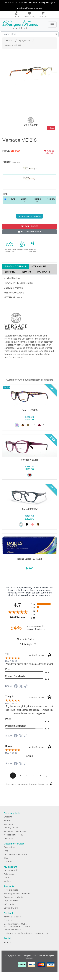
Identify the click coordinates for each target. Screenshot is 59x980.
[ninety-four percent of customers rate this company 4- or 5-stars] (29, 628)
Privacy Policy (11, 828)
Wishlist (8, 881)
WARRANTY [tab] (43, 272)
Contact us (9, 847)
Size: (5, 194)
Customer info (11, 870)
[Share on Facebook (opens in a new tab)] (16, 687)
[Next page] (47, 776)
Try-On (7, 387)
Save (51, 128)
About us (8, 838)
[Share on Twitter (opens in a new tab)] (21, 686)
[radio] (42, 604)
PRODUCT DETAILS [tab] (16, 267)
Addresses (9, 874)
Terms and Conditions (15, 831)
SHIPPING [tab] (10, 272)
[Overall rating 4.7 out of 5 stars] (17, 612)
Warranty (8, 824)
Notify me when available (29, 216)
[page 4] (33, 776)
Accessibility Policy (13, 835)
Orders (7, 878)
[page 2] (20, 776)
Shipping (8, 817)
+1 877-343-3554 (12, 917)
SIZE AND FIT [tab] (39, 267)
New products (11, 890)
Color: (7, 162)
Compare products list (15, 897)
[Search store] (30, 34)
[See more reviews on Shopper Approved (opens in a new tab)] (26, 686)
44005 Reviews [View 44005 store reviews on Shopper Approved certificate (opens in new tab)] (20, 617)
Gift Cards (9, 904)
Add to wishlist (49, 152)
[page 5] (40, 776)
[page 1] (13, 776)
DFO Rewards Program (15, 854)
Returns (8, 820)
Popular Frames (12, 901)
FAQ (6, 851)
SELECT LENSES (29, 226)
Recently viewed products (17, 894)
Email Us (8, 920)
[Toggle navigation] (52, 25)
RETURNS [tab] (26, 272)
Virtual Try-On (11, 908)
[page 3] (27, 776)
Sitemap (8, 862)
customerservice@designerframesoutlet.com (27, 933)
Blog (6, 858)
